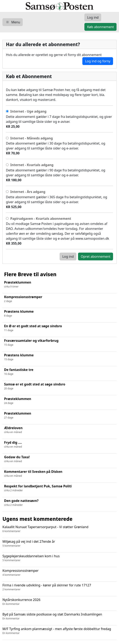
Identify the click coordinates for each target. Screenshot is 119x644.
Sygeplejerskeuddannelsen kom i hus (59, 558)
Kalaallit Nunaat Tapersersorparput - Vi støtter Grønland (59, 529)
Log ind (68, 256)
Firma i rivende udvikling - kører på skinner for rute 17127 (59, 587)
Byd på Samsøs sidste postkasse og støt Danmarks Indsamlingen (59, 616)
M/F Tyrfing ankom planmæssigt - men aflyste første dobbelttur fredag (59, 631)
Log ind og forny (98, 61)
